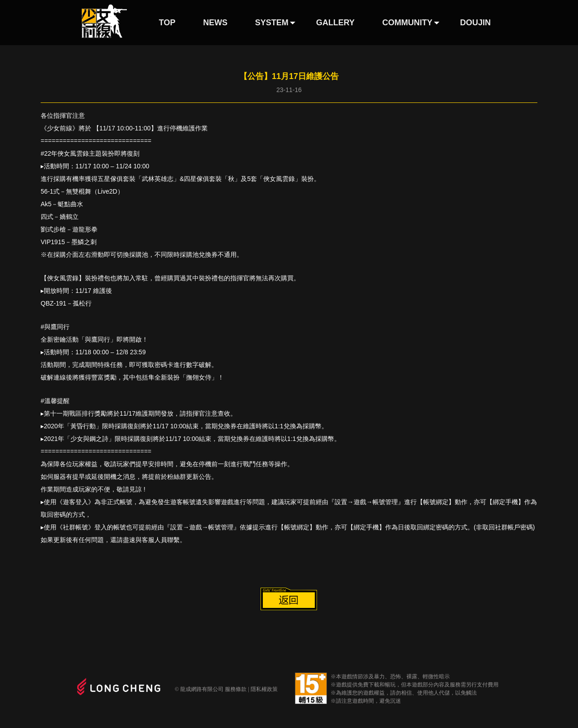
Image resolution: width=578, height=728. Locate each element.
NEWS (215, 23)
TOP (167, 23)
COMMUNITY (408, 23)
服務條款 (236, 689)
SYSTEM (272, 23)
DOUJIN (475, 23)
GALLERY (335, 23)
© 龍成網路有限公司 (199, 689)
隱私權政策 (264, 689)
